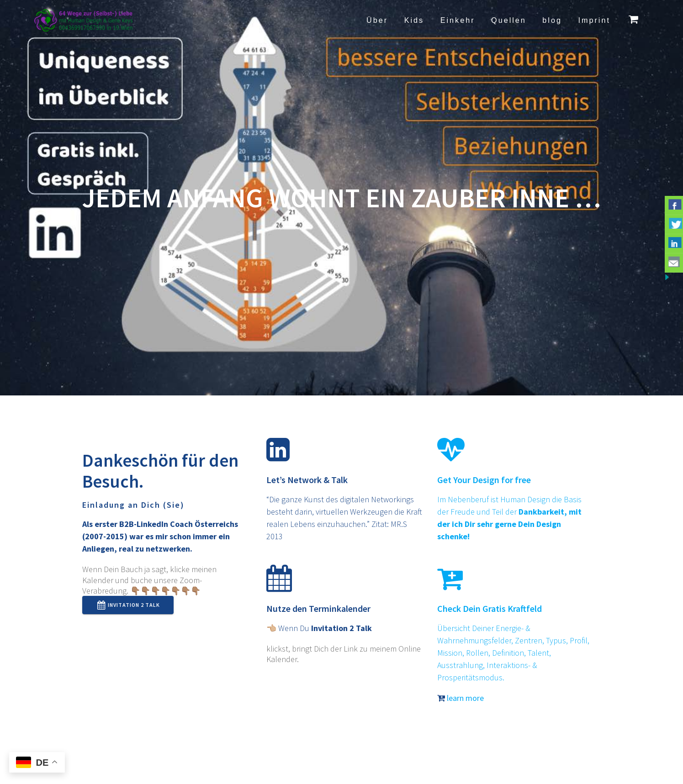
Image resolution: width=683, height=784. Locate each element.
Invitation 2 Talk (129, 605)
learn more (461, 698)
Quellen (509, 20)
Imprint (594, 20)
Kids (414, 20)
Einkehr (458, 20)
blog (552, 20)
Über (377, 20)
